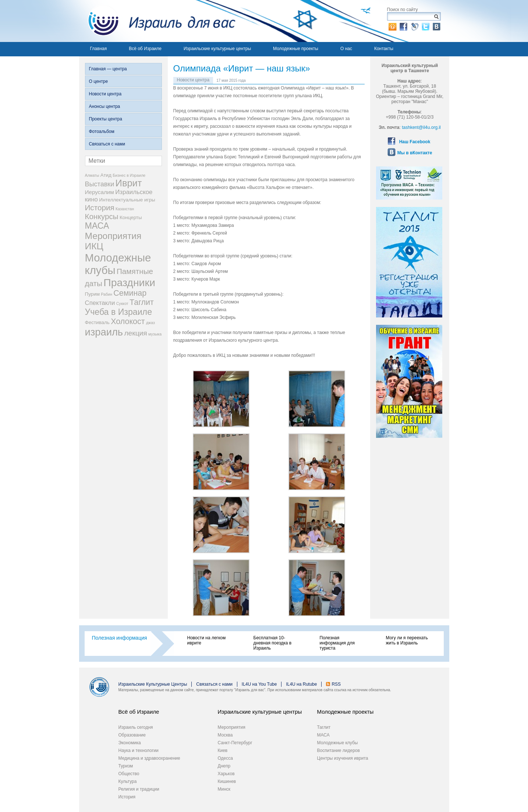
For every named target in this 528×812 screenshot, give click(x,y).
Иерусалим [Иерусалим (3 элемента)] (100, 192)
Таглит (324, 727)
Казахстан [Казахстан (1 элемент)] (125, 209)
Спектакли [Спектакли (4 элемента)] (100, 303)
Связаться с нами (107, 144)
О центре (99, 81)
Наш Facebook (415, 142)
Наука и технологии (139, 751)
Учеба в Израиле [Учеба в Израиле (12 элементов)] (119, 312)
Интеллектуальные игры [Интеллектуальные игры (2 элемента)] (127, 200)
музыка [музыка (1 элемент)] (155, 334)
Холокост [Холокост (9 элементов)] (128, 321)
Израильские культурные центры (217, 49)
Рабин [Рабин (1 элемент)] (107, 294)
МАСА (323, 735)
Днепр (224, 766)
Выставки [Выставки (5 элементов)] (100, 184)
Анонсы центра (105, 106)
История (127, 797)
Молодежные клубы (338, 743)
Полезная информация (120, 638)
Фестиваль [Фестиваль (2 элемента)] (97, 322)
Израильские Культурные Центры (153, 684)
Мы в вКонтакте (415, 153)
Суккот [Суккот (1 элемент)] (122, 303)
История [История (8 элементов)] (100, 208)
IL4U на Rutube (301, 684)
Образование (132, 735)
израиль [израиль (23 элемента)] (104, 332)
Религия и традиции (139, 789)
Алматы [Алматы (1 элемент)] (92, 175)
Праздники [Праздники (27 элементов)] (129, 282)
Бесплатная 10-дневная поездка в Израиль (273, 643)
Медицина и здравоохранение (149, 758)
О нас (346, 49)
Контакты (384, 49)
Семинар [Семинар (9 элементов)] (130, 293)
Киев (223, 751)
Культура (128, 781)
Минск (224, 789)
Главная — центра (108, 69)
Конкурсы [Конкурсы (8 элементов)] (102, 216)
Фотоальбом (102, 131)
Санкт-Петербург (235, 743)
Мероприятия (232, 727)
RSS (336, 684)
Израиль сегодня (136, 727)
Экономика (130, 743)
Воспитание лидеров (339, 751)
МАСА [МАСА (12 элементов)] (97, 226)
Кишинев (227, 781)
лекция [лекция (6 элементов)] (135, 333)
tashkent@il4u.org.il (421, 127)
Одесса (225, 758)
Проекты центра (106, 119)
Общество (129, 774)
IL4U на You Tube (259, 684)
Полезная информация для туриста (337, 643)
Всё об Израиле (145, 49)
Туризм (126, 766)
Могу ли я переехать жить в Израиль (407, 640)
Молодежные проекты (296, 49)
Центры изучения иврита (343, 758)
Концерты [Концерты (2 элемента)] (131, 217)
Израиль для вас (157, 21)
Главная (99, 49)
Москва (225, 735)
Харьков (226, 774)
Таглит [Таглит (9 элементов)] (142, 302)
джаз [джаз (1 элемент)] (150, 323)
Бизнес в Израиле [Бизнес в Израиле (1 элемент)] (129, 175)
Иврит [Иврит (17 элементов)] (129, 183)
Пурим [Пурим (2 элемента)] (92, 294)
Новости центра (105, 94)
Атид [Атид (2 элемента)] (106, 175)
